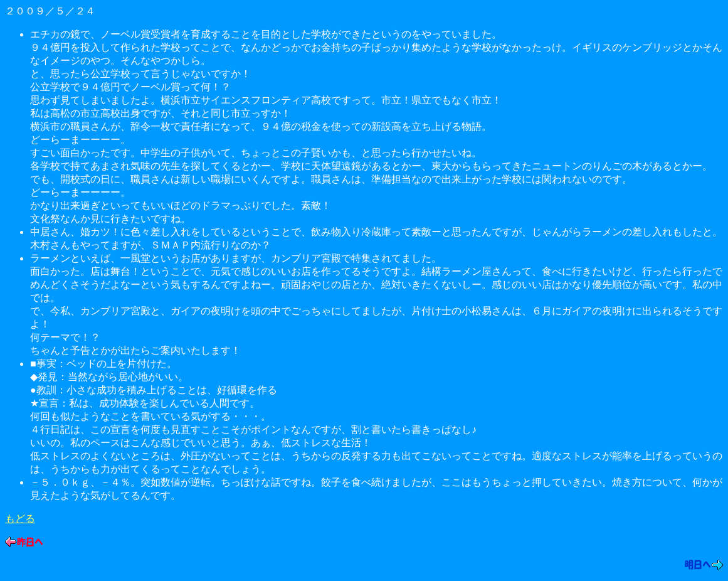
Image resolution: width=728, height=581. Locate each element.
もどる (20, 519)
